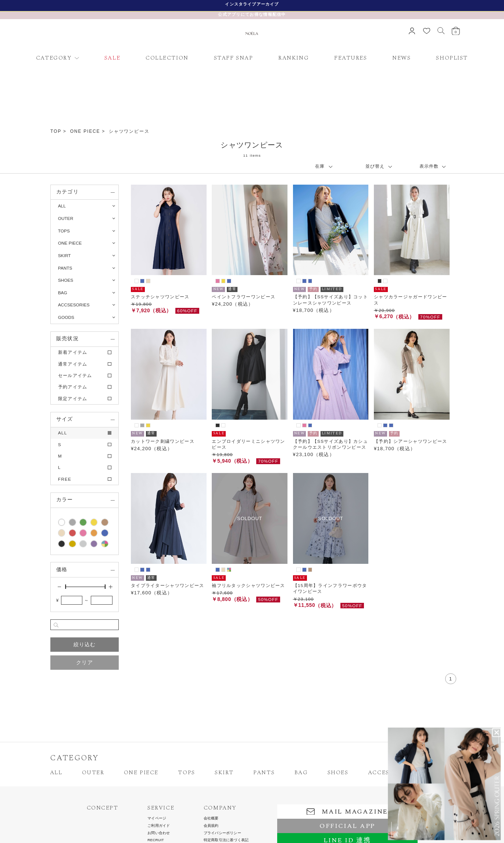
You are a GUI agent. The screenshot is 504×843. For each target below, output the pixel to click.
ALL (62, 206)
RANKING (294, 58)
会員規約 (211, 826)
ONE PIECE (85, 131)
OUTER (93, 773)
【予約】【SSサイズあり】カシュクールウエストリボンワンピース (330, 444)
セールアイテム (75, 375)
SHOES (338, 773)
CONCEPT (103, 808)
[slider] (65, 587)
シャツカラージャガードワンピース (411, 300)
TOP (56, 131)
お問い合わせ (159, 833)
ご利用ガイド (159, 826)
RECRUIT (156, 840)
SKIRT (224, 773)
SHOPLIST (452, 58)
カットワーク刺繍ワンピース (163, 441)
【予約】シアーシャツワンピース (411, 441)
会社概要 (211, 818)
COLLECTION (167, 58)
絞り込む (85, 645)
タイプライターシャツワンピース (168, 585)
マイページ (157, 818)
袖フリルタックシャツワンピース (249, 585)
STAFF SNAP (234, 58)
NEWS (401, 58)
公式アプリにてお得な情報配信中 (252, 14)
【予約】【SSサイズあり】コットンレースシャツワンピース (330, 300)
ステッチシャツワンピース (160, 297)
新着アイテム (73, 352)
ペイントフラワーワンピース (244, 297)
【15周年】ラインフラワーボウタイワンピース (330, 588)
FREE (65, 479)
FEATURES (351, 58)
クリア (85, 663)
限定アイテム (73, 399)
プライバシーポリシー (222, 833)
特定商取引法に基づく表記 (226, 840)
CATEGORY (54, 58)
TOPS (186, 773)
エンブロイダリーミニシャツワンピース (249, 444)
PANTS (264, 773)
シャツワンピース (129, 131)
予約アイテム (73, 387)
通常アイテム (73, 364)
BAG (301, 773)
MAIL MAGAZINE (347, 812)
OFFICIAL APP (347, 826)
